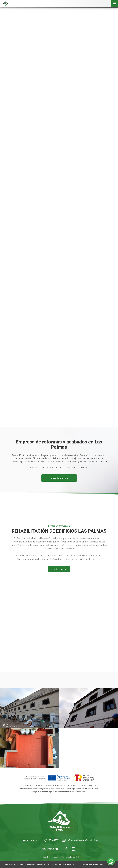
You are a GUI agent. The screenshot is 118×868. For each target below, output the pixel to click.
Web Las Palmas (106, 864)
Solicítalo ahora (59, 569)
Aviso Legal (54, 857)
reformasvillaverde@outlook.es (80, 840)
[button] (111, 862)
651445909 (52, 840)
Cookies (43, 857)
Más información (59, 478)
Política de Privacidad (70, 857)
